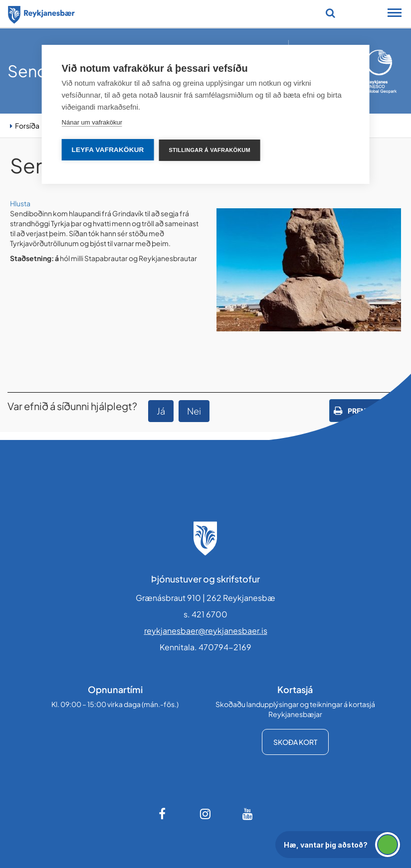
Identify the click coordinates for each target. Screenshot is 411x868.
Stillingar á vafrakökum (210, 150)
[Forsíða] (41, 13)
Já (161, 411)
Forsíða (27, 126)
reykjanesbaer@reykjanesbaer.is (206, 631)
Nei (194, 411)
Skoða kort (295, 742)
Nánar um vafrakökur (92, 122)
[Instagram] (205, 814)
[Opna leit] (330, 13)
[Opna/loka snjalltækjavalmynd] (395, 14)
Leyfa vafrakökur (108, 150)
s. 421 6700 (205, 614)
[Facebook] (163, 814)
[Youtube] (248, 814)
